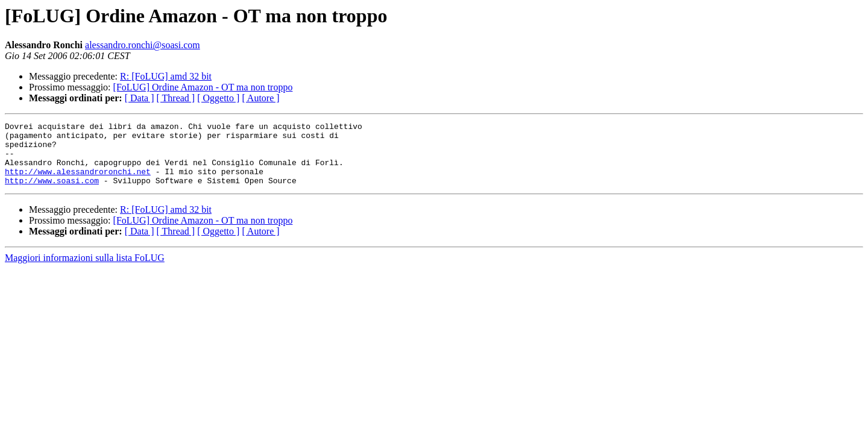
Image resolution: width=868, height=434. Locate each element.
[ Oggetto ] (218, 98)
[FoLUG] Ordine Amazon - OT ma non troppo (203, 87)
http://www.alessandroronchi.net (78, 182)
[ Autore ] (260, 98)
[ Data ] (140, 98)
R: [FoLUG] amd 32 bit (166, 76)
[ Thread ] (176, 98)
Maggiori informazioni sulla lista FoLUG (85, 270)
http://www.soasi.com (52, 193)
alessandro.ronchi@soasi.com (143, 45)
